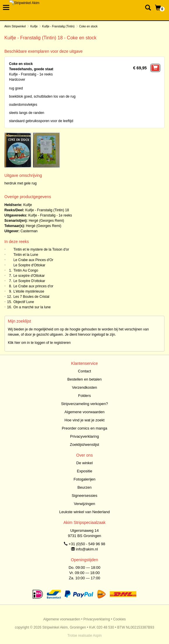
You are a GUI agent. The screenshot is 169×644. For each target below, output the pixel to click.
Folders (84, 396)
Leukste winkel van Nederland (84, 512)
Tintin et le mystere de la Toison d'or (41, 249)
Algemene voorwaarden (84, 412)
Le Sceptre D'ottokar (29, 281)
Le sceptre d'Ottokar (29, 276)
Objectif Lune (24, 302)
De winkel (85, 463)
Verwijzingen (85, 504)
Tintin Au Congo (26, 270)
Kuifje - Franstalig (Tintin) (58, 26)
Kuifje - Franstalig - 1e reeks (50, 215)
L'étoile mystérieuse (29, 291)
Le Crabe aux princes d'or (33, 286)
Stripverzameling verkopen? (84, 404)
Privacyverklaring (85, 436)
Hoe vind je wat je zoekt (84, 420)
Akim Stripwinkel (15, 26)
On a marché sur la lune (32, 307)
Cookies (119, 619)
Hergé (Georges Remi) (46, 221)
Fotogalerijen (84, 479)
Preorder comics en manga (85, 428)
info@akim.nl (87, 549)
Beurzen (85, 487)
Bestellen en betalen (85, 379)
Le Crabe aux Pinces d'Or (33, 260)
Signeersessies (85, 496)
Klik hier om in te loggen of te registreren (39, 343)
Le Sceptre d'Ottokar (29, 265)
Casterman (29, 231)
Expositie (85, 471)
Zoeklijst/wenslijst (85, 445)
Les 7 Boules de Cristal (31, 297)
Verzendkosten (85, 387)
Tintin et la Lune (26, 255)
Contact (85, 371)
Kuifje (34, 26)
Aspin (97, 636)
